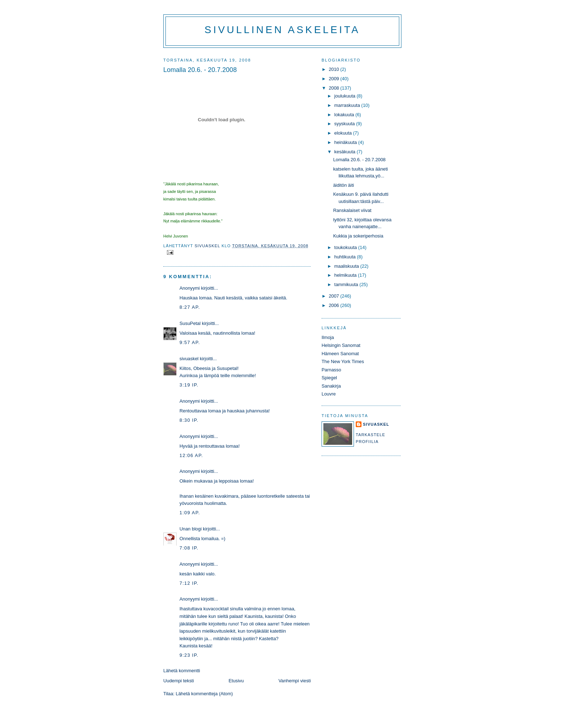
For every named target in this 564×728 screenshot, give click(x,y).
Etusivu (236, 681)
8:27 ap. (190, 307)
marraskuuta (348, 105)
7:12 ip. (189, 583)
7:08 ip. (189, 548)
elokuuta (344, 133)
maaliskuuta (347, 266)
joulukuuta (345, 96)
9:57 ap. (190, 342)
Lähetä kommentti (182, 671)
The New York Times (343, 361)
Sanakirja (331, 386)
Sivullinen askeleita (283, 30)
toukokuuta (346, 247)
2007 (335, 296)
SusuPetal (190, 323)
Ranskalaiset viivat (352, 210)
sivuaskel (189, 359)
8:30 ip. (189, 420)
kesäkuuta (345, 152)
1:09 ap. (190, 513)
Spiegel (329, 378)
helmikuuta (346, 275)
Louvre (329, 394)
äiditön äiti (344, 185)
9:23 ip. (189, 655)
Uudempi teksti (179, 681)
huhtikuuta (345, 257)
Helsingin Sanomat (341, 345)
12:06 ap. (191, 455)
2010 (335, 69)
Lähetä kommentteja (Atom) (204, 694)
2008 (335, 88)
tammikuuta (347, 284)
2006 (335, 305)
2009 (335, 79)
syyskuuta (345, 124)
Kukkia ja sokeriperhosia (358, 236)
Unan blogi (191, 529)
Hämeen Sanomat (340, 354)
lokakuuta (345, 115)
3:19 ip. (189, 385)
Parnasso (331, 370)
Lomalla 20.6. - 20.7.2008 (359, 160)
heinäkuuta (346, 142)
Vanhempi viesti (295, 681)
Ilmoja (328, 337)
